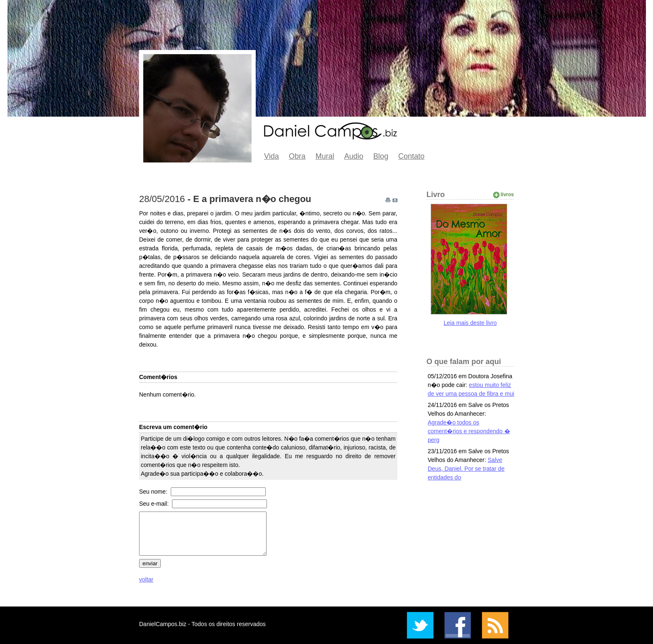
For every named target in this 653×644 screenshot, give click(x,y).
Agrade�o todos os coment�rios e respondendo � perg (469, 431)
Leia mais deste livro (470, 323)
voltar (146, 579)
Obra (297, 156)
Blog (381, 156)
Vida (272, 156)
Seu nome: (154, 492)
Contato (411, 156)
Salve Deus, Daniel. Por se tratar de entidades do (466, 469)
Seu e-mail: (155, 504)
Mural (325, 156)
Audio (354, 156)
